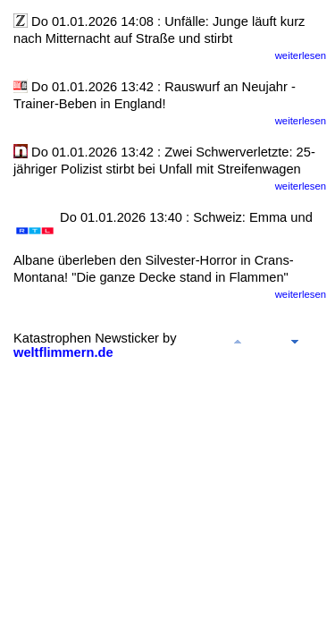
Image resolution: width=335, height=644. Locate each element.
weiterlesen (301, 56)
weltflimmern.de (63, 352)
